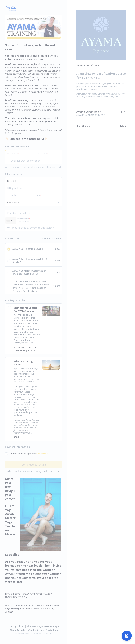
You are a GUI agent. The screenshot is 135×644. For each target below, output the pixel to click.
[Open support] (127, 636)
